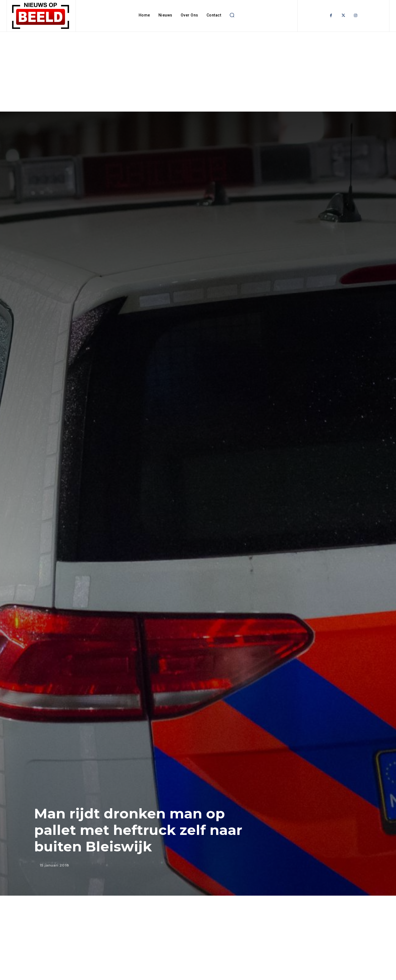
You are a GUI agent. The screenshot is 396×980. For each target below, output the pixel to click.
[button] (232, 15)
